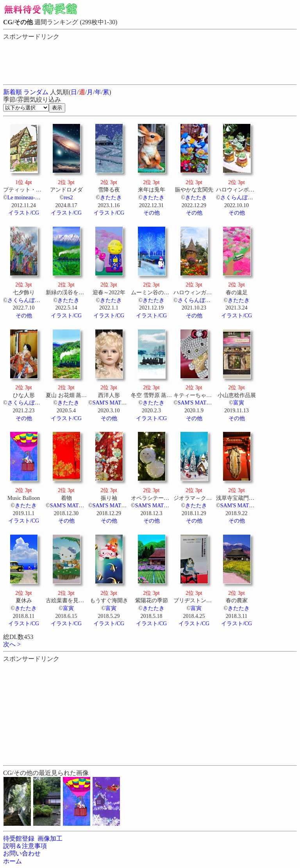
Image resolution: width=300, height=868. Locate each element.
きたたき (111, 198)
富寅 (239, 403)
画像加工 (50, 838)
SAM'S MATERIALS (117, 403)
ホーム (12, 861)
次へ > (12, 644)
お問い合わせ (22, 853)
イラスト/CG (24, 213)
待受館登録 (19, 838)
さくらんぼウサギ (242, 198)
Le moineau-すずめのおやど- (41, 198)
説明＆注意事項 (25, 846)
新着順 (12, 92)
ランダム (36, 92)
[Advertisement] (66, 60)
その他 (152, 213)
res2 (68, 198)
